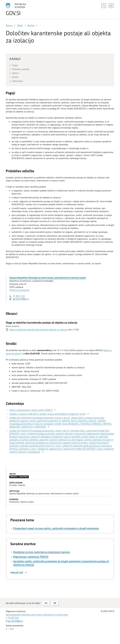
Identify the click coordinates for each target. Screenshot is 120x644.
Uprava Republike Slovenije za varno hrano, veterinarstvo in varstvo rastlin (48, 278)
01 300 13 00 (19, 296)
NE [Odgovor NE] (55, 603)
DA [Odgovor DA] (46, 603)
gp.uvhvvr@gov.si (21, 299)
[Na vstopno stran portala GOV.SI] (20, 9)
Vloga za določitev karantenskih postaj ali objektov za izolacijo (38, 330)
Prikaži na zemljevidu (19, 290)
